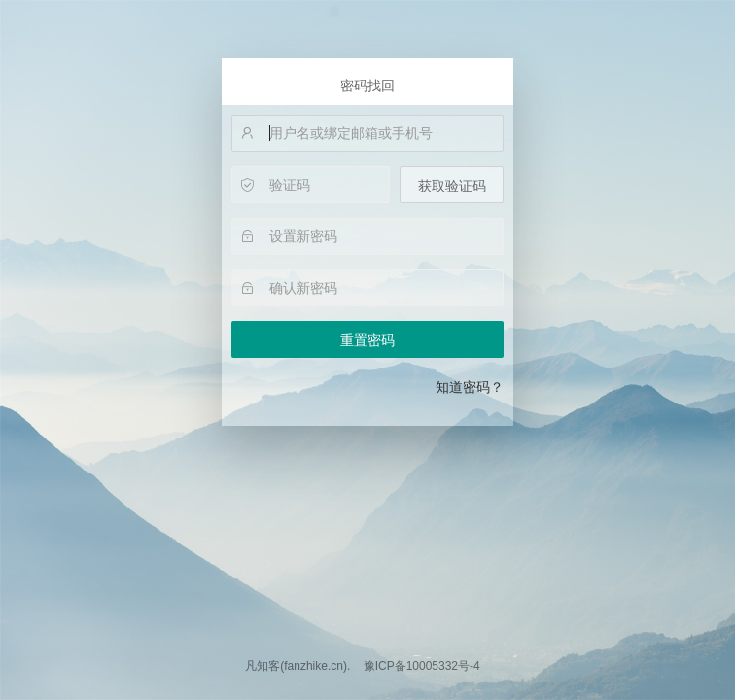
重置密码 (367, 340)
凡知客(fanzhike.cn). (297, 666)
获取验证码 (452, 186)
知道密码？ (470, 387)
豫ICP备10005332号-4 (422, 666)
